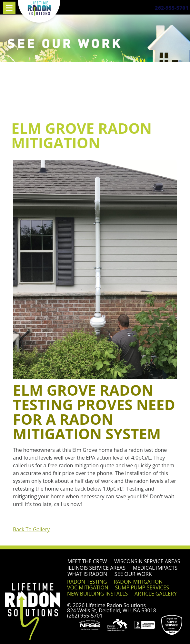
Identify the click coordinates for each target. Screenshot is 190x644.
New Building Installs (97, 594)
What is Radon (87, 574)
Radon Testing (87, 582)
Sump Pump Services (142, 587)
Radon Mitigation (138, 582)
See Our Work (133, 574)
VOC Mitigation (88, 587)
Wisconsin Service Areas (147, 561)
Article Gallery (156, 594)
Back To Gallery (31, 529)
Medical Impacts (155, 568)
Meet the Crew (87, 561)
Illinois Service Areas (96, 568)
